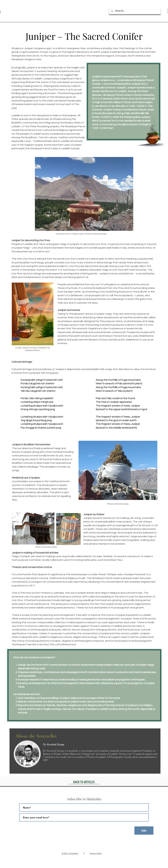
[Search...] (134, 11)
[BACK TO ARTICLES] (84, 782)
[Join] (144, 831)
